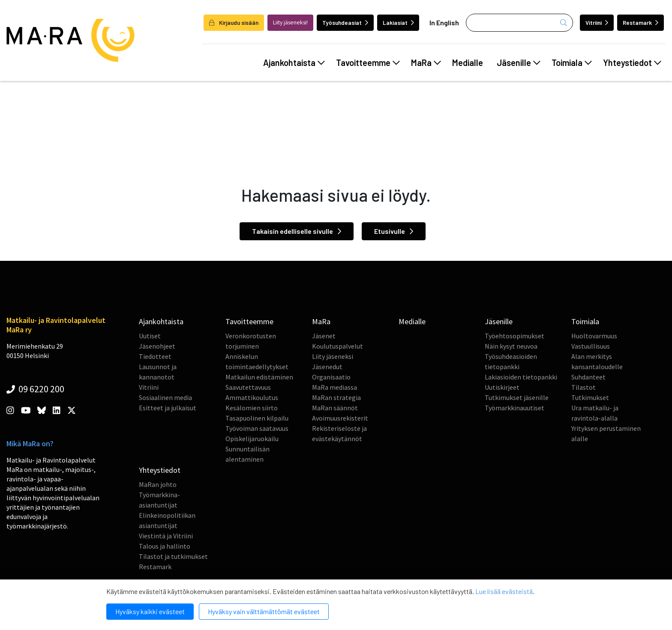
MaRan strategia (336, 397)
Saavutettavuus (248, 387)
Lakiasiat (398, 22)
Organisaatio (331, 377)
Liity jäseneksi (333, 356)
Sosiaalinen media (165, 397)
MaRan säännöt (335, 408)
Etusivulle (394, 231)
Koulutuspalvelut (337, 346)
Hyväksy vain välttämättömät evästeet (264, 611)
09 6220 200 (35, 389)
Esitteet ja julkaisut (168, 408)
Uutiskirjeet (502, 387)
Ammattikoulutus (252, 397)
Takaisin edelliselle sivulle (297, 231)
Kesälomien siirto (252, 408)
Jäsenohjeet (157, 346)
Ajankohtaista (294, 63)
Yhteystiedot (632, 63)
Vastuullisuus (591, 346)
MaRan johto (158, 484)
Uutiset (150, 336)
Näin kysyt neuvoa (511, 346)
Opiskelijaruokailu (252, 439)
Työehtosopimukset (514, 336)
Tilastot (583, 387)
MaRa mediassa (334, 387)
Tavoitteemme (368, 63)
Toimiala (572, 63)
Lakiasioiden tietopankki (521, 377)
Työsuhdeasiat (345, 22)
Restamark (640, 22)
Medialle (468, 63)
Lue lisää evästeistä (504, 591)
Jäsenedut (327, 367)
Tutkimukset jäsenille (517, 397)
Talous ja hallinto (165, 546)
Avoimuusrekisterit (340, 418)
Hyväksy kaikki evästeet (150, 611)
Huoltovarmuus (594, 336)
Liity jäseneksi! (290, 22)
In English (444, 22)
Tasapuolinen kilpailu (257, 418)
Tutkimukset (590, 397)
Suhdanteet (588, 377)
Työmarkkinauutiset (514, 408)
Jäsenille (519, 63)
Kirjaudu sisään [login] (234, 22)
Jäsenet (324, 336)
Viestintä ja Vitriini (166, 536)
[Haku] (519, 23)
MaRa (426, 63)
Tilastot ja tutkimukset (173, 556)
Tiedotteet (155, 356)
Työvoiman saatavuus (257, 428)
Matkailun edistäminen (259, 377)
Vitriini (597, 22)
